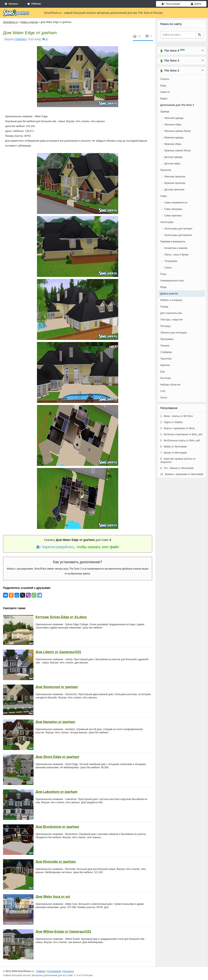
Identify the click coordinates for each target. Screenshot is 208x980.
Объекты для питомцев (173, 333)
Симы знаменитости (176, 203)
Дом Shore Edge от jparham (57, 757)
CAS (163, 391)
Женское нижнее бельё (178, 131)
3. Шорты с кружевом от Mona (178, 428)
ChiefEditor (21, 39)
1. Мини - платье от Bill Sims (177, 416)
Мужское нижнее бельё (178, 151)
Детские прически (174, 190)
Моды (164, 287)
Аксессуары (167, 222)
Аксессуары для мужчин (178, 235)
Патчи (164, 398)
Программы (167, 339)
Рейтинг (34, 4)
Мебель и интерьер (171, 300)
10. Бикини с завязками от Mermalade (182, 474)
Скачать (165, 79)
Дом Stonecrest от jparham (57, 687)
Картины (165, 365)
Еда (162, 372)
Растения (166, 378)
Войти (196, 4)
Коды (163, 86)
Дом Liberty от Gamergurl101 (58, 652)
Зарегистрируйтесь (55, 547)
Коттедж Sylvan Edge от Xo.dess (61, 617)
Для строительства (171, 313)
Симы (164, 196)
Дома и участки (169, 294)
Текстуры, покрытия (172, 320)
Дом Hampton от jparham (55, 722)
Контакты (68, 971)
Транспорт (166, 359)
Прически (166, 170)
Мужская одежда (174, 138)
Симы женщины (173, 209)
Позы (163, 274)
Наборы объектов (170, 385)
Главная (41, 971)
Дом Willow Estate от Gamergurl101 (63, 932)
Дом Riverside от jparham (56, 862)
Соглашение (54, 971)
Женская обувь (173, 125)
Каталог (11, 4)
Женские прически (175, 177)
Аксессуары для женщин (178, 229)
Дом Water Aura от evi (53, 897)
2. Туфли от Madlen (171, 422)
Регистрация (171, 4)
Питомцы (165, 326)
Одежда (165, 112)
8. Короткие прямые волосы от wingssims (178, 460)
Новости (165, 92)
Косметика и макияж (176, 248)
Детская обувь (172, 164)
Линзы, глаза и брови (176, 255)
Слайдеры (166, 352)
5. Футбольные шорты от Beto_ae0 (180, 441)
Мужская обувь (173, 144)
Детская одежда (173, 157)
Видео (164, 99)
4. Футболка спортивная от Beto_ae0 (181, 434)
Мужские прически (175, 183)
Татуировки (171, 261)
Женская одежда (174, 118)
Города (164, 307)
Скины (168, 268)
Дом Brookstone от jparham (57, 827)
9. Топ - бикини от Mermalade (177, 468)
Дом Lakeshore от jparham (56, 792)
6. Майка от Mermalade (174, 447)
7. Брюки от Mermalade (174, 453)
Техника (165, 346)
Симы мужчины (173, 216)
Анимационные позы (172, 281)
